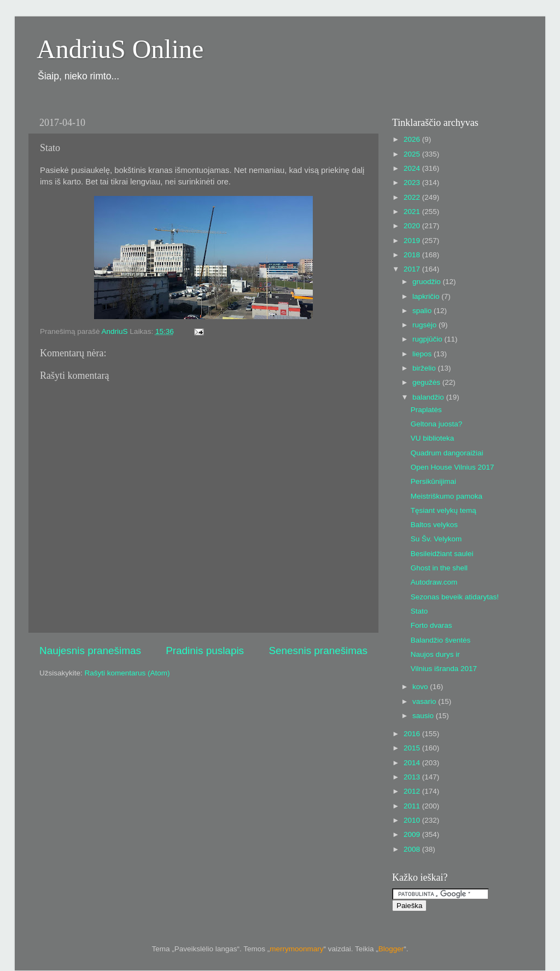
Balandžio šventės (441, 640)
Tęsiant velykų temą (444, 510)
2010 (413, 820)
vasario (425, 701)
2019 (413, 241)
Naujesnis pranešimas (90, 651)
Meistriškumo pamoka (447, 496)
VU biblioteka (433, 438)
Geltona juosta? (437, 424)
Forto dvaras (431, 625)
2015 (413, 748)
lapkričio (427, 296)
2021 (413, 212)
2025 (413, 154)
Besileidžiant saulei (442, 554)
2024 (413, 168)
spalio (423, 311)
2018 (413, 255)
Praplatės (426, 410)
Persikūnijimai (433, 481)
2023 (413, 183)
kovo (421, 687)
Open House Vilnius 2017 (453, 467)
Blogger (391, 949)
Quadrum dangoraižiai (447, 453)
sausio (424, 716)
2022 (413, 197)
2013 (413, 777)
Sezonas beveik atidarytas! (455, 597)
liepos (423, 354)
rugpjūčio (428, 339)
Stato (419, 611)
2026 (413, 139)
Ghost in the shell (439, 568)
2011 (413, 806)
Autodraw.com (434, 582)
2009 (413, 834)
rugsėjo (425, 325)
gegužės (427, 382)
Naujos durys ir (435, 654)
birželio (425, 368)
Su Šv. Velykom (436, 539)
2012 (413, 791)
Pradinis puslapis (205, 651)
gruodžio (428, 282)
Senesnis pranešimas (318, 651)
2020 (413, 226)
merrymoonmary (296, 949)
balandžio (429, 397)
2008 (413, 849)
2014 (413, 763)
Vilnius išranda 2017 (444, 669)
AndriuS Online (120, 49)
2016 (413, 734)
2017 (413, 269)
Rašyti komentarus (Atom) (127, 673)
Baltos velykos (434, 525)
